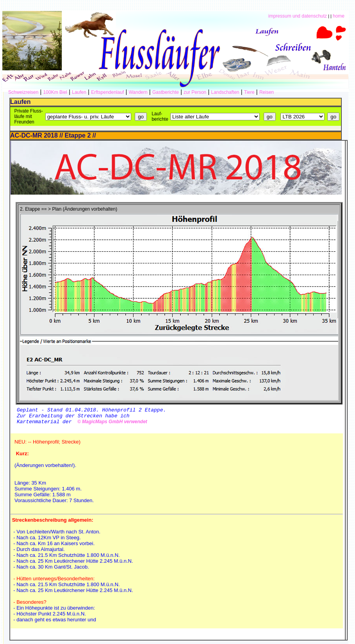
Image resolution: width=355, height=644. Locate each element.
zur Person (195, 92)
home (339, 16)
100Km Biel (55, 92)
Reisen (267, 92)
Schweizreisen (23, 92)
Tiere (249, 92)
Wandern (138, 92)
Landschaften (225, 92)
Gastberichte (166, 92)
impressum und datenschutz (298, 16)
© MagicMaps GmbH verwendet (111, 425)
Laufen (79, 92)
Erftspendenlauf (107, 92)
